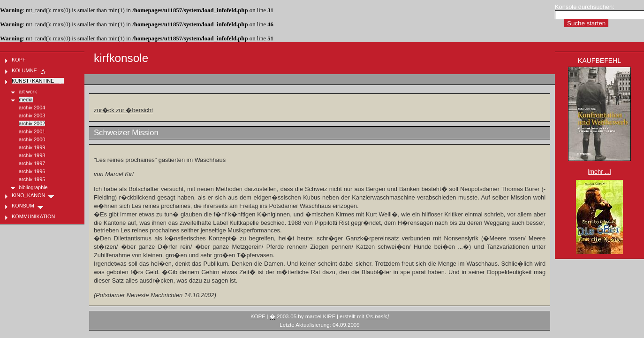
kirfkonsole (121, 58)
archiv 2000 (32, 139)
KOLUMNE (29, 70)
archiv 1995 (32, 179)
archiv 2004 (32, 108)
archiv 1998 (32, 155)
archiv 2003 (32, 115)
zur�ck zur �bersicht (123, 110)
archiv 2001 (32, 131)
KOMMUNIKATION (38, 216)
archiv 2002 (32, 123)
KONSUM (28, 206)
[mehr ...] (600, 172)
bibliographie (33, 187)
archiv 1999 (32, 147)
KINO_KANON (33, 195)
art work (28, 92)
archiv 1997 (32, 163)
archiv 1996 (32, 171)
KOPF (258, 316)
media (26, 100)
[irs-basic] (377, 316)
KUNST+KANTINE (38, 81)
